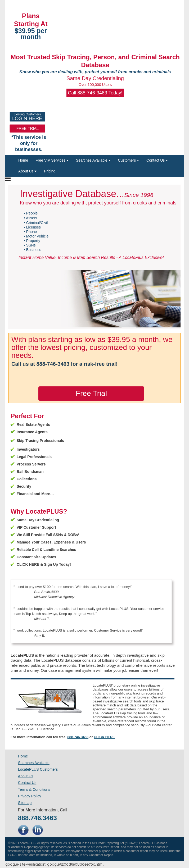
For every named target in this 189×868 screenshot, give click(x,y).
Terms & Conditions (34, 789)
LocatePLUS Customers (38, 769)
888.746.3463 (78, 737)
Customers (129, 160)
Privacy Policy (30, 796)
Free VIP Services (52, 160)
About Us (27, 171)
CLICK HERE (104, 737)
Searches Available (93, 160)
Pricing (50, 171)
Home (23, 160)
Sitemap (25, 803)
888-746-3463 (92, 93)
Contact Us (157, 160)
